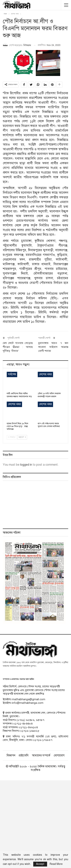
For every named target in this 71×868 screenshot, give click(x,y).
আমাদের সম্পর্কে (41, 755)
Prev (12, 437)
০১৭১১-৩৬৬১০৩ (28, 727)
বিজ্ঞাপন (11, 755)
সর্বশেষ (12, 374)
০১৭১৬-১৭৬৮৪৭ (43, 740)
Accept (40, 864)
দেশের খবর (45, 374)
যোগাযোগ (59, 755)
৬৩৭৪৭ (40, 720)
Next (22, 437)
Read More (56, 864)
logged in (26, 465)
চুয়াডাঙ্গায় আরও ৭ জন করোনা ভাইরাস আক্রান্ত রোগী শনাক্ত (53, 347)
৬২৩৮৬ (30, 720)
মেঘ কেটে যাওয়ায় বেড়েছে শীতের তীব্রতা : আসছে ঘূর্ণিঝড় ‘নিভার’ (18, 347)
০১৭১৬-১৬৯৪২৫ (30, 731)
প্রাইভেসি (24, 755)
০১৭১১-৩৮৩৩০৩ (23, 724)
